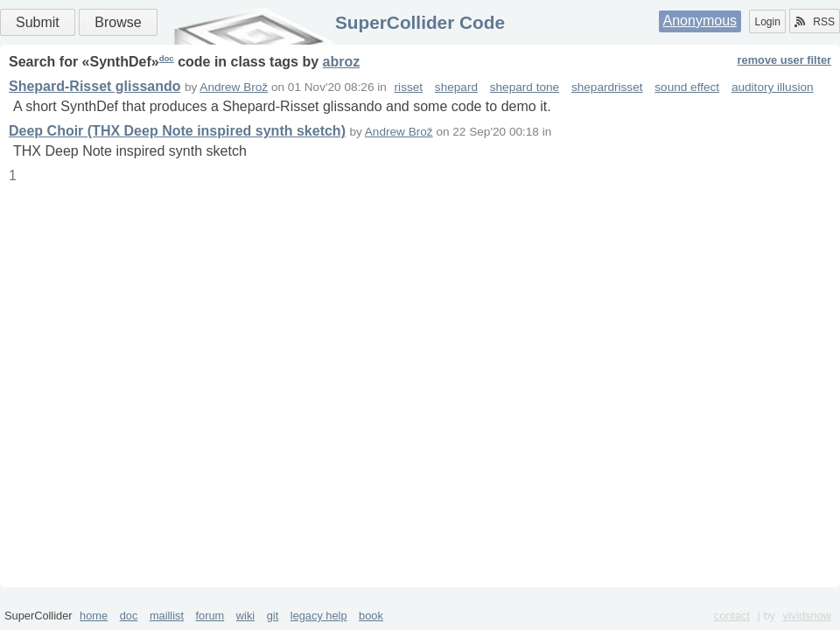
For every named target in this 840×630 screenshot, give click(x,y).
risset (409, 87)
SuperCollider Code (420, 22)
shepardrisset (607, 87)
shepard (456, 87)
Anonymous (700, 21)
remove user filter (784, 60)
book (371, 616)
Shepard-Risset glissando (95, 86)
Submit (38, 22)
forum (210, 616)
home (94, 616)
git (273, 616)
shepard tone (525, 87)
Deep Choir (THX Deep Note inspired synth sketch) (177, 131)
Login (767, 22)
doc (167, 58)
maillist (167, 616)
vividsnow (807, 616)
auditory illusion (773, 87)
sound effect (687, 87)
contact (732, 616)
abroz (342, 62)
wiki (245, 616)
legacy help (319, 616)
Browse (118, 22)
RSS (815, 22)
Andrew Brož (234, 87)
